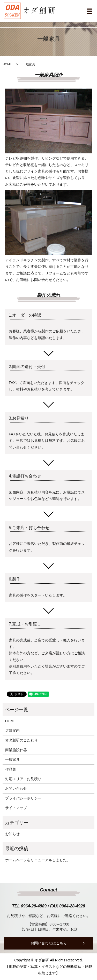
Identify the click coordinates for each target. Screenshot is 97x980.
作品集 (11, 769)
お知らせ (12, 834)
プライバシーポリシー (23, 798)
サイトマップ (16, 808)
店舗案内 (12, 731)
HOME (7, 64)
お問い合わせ (16, 788)
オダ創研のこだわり (21, 740)
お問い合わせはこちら (49, 943)
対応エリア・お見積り (23, 779)
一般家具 (12, 759)
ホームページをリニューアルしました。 (38, 860)
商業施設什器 (16, 750)
